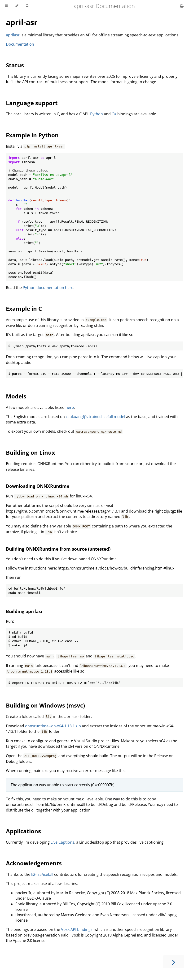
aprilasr (13, 35)
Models (16, 396)
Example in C (24, 309)
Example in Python (32, 135)
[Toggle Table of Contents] (6, 6)
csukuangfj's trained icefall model (95, 417)
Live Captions (62, 842)
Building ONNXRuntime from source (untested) (58, 549)
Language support (32, 103)
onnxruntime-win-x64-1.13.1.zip (53, 726)
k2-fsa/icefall (42, 874)
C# (114, 114)
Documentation (20, 44)
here (70, 407)
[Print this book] (182, 6)
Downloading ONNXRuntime (38, 486)
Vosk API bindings (77, 929)
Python (97, 114)
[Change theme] (17, 6)
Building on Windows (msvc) (45, 705)
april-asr (22, 22)
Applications (23, 831)
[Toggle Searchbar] (27, 6)
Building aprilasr (24, 611)
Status (15, 65)
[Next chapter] (174, 962)
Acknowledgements (34, 863)
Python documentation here (48, 288)
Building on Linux (31, 452)
